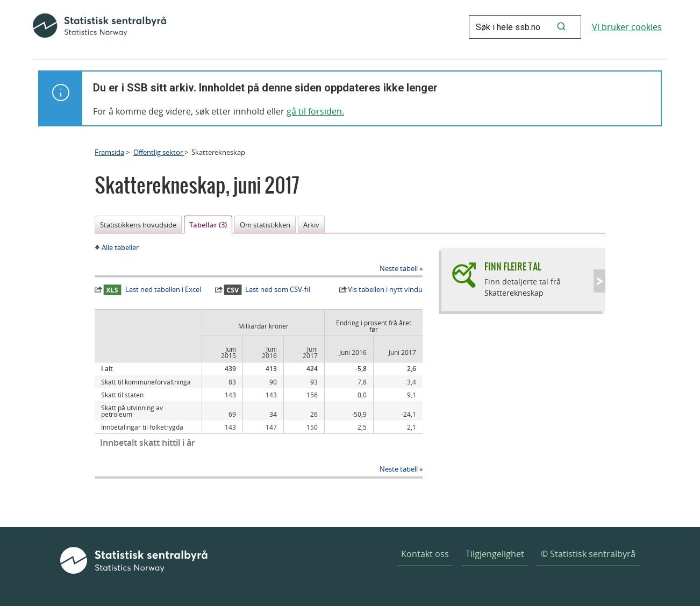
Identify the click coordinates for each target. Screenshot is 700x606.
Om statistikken (265, 225)
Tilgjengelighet (495, 554)
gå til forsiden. (315, 111)
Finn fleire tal (513, 266)
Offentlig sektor (159, 152)
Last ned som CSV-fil (267, 290)
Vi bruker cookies (627, 27)
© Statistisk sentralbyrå (588, 554)
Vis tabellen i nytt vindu (385, 289)
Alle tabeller (120, 247)
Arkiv (311, 225)
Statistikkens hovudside (138, 225)
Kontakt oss (425, 554)
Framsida (109, 152)
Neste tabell (399, 268)
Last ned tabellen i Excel (152, 290)
